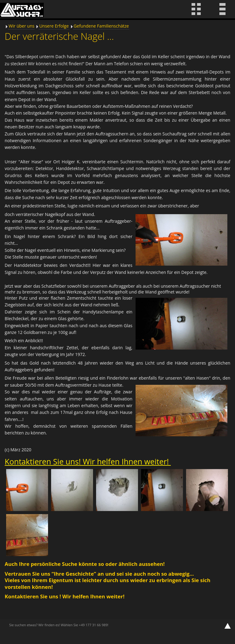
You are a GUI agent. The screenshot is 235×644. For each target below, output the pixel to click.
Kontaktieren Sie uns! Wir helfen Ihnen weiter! (88, 461)
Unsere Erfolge (54, 26)
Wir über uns (21, 26)
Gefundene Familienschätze (101, 26)
